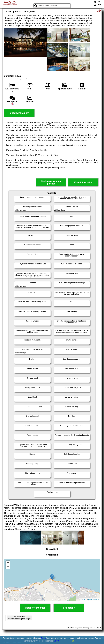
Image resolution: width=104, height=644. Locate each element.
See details (69, 608)
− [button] (8, 567)
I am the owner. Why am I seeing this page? (19, 618)
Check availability (19, 113)
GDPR (56, 641)
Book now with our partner (51, 182)
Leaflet (83, 599)
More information (83, 182)
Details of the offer (35, 608)
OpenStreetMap (94, 599)
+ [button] (8, 563)
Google (44, 638)
